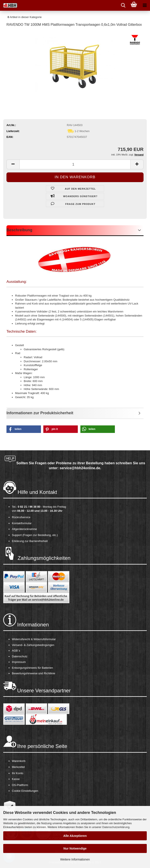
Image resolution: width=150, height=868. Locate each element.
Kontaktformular (22, 523)
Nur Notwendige (75, 848)
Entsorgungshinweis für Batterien (32, 668)
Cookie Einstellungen (25, 791)
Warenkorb (19, 761)
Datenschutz (20, 656)
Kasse (16, 779)
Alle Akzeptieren (75, 836)
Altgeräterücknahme (24, 529)
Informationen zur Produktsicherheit (40, 413)
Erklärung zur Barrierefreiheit (30, 541)
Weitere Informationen (75, 859)
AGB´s (16, 651)
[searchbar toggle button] (123, 5)
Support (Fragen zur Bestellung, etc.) (35, 535)
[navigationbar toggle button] (145, 5)
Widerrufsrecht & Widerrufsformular (34, 639)
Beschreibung (19, 230)
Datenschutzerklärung (116, 827)
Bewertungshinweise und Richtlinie (34, 673)
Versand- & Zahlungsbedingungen (33, 645)
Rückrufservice (21, 517)
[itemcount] (75, 164)
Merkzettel (18, 767)
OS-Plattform (20, 785)
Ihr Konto (18, 773)
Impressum (19, 662)
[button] (24, 429)
